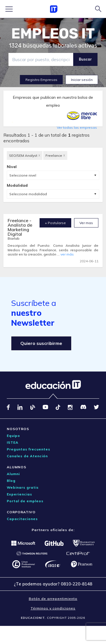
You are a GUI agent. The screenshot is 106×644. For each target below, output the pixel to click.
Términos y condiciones (53, 608)
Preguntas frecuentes (29, 449)
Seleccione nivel (23, 175)
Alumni (13, 474)
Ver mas (86, 223)
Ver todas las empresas (77, 127)
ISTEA (13, 442)
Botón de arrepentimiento (53, 599)
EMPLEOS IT (53, 34)
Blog (11, 481)
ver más (67, 254)
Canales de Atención (27, 456)
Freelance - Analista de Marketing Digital (20, 227)
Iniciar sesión (82, 80)
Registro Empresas (41, 80)
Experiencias (20, 494)
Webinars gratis (23, 487)
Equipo (13, 436)
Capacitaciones (22, 519)
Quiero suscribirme (41, 343)
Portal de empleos (25, 501)
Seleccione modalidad (28, 194)
